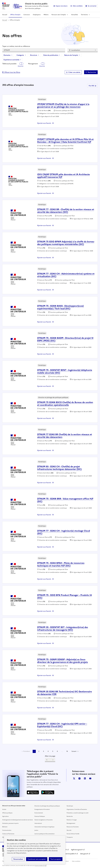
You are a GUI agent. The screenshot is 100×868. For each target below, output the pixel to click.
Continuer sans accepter (37, 859)
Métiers (46, 15)
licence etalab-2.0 (40, 865)
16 (67, 751)
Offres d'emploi (15, 15)
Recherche (70, 816)
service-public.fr (71, 854)
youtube (90, 778)
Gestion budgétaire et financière (44, 820)
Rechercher (92, 72)
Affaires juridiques (7, 813)
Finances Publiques (40, 816)
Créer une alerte (74, 72)
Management (33, 64)
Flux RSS (92, 86)
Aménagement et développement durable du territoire (18, 820)
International (38, 823)
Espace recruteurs (62, 6)
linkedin (85, 778)
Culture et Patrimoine (8, 834)
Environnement (39, 813)
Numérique (70, 806)
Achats (4, 809)
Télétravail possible (9, 64)
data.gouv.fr (84, 854)
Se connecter (92, 6)
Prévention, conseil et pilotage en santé (78, 813)
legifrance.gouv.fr (77, 850)
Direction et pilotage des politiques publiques (47, 806)
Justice (36, 830)
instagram (79, 778)
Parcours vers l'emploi (59, 15)
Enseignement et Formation (42, 809)
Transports (70, 837)
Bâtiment (5, 827)
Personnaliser (18, 859)
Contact (66, 861)
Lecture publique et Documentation (45, 834)
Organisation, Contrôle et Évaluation (77, 809)
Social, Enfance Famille (73, 834)
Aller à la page (50, 756)
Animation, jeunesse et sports (10, 823)
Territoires (84, 15)
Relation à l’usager (72, 820)
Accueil (5, 15)
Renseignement (71, 823)
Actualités (75, 15)
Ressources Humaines (73, 827)
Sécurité (69, 830)
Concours (27, 15)
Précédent (27, 751)
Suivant (74, 751)
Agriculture (5, 816)
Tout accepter (56, 859)
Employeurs (37, 15)
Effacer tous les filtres (12, 72)
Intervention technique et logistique (44, 827)
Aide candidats (78, 6)
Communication (7, 830)
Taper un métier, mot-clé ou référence (16, 46)
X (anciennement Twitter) (74, 778)
